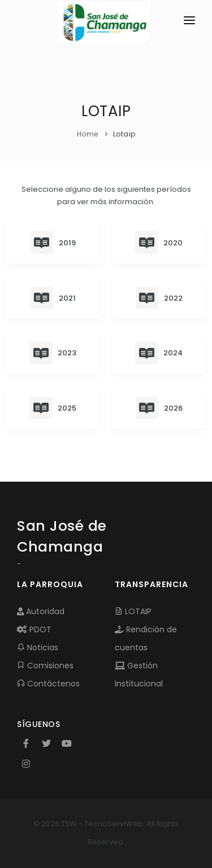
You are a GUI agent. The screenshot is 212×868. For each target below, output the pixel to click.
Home (88, 134)
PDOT (34, 629)
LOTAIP (133, 611)
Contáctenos (48, 684)
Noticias (38, 647)
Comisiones (45, 666)
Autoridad (41, 611)
